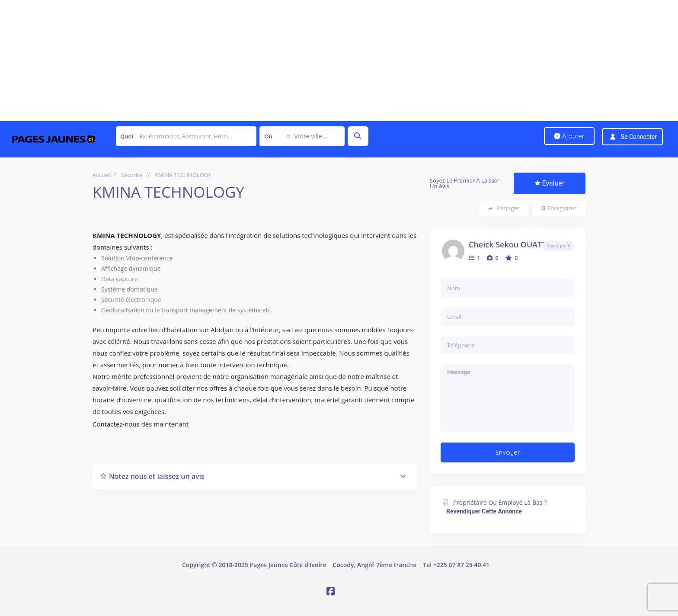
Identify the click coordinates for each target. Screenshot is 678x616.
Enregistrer (559, 208)
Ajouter (569, 136)
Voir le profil (558, 246)
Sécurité (132, 175)
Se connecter (639, 137)
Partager (504, 208)
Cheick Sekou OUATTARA (515, 244)
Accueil (102, 175)
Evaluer (550, 183)
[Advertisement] (259, 61)
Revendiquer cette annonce (484, 511)
